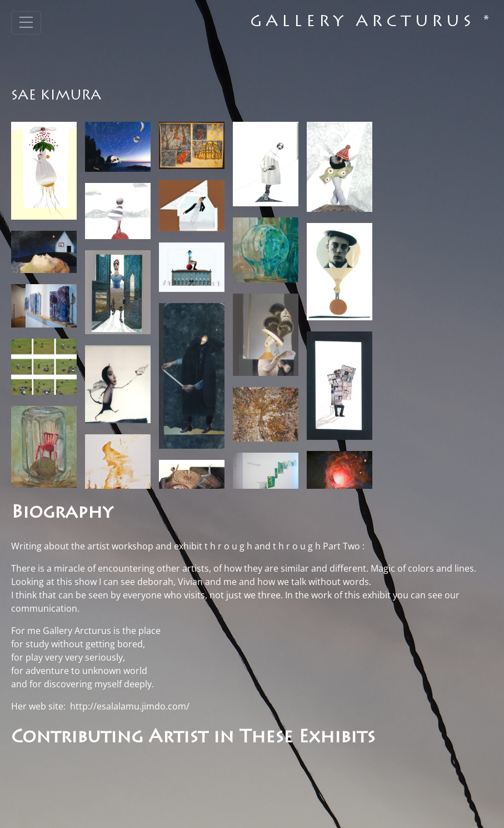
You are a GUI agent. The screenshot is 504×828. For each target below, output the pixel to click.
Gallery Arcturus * (371, 23)
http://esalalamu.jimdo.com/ (130, 706)
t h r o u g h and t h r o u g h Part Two (282, 546)
